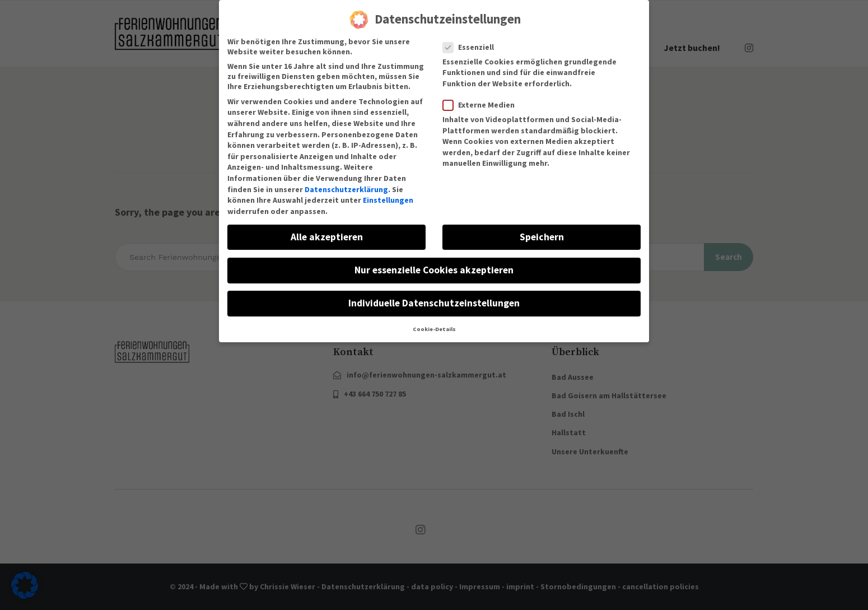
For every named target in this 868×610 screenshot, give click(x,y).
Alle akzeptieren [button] (327, 229)
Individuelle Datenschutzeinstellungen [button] (434, 295)
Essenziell (472, 39)
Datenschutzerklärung (346, 181)
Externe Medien (482, 96)
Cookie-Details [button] (434, 321)
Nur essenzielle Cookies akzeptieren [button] (434, 262)
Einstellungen (388, 192)
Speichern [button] (542, 229)
